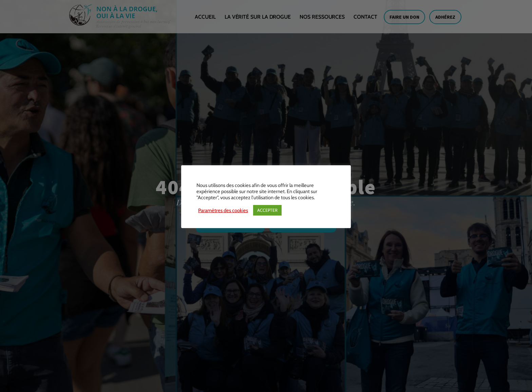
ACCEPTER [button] (267, 210)
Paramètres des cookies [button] (223, 210)
